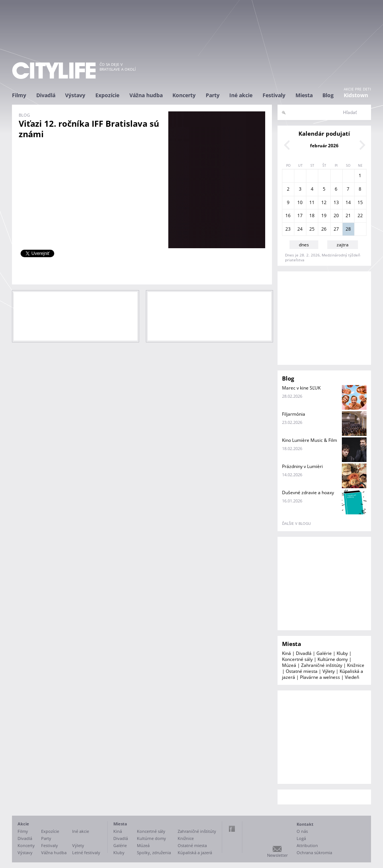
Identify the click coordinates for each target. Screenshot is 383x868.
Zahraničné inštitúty (322, 665)
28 (348, 229)
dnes (304, 245)
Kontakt (305, 824)
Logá (301, 838)
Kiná (287, 653)
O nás (302, 831)
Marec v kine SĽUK (301, 388)
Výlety (329, 671)
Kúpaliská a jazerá (195, 852)
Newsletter (277, 855)
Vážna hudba (146, 95)
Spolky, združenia (154, 852)
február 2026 (324, 146)
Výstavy (75, 95)
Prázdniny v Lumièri (302, 466)
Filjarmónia (294, 414)
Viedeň (352, 677)
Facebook (232, 829)
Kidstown (356, 95)
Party (213, 95)
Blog (328, 95)
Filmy (19, 95)
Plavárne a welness (320, 677)
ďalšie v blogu (296, 523)
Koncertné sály (297, 659)
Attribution (307, 845)
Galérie (324, 653)
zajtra (343, 245)
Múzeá (289, 665)
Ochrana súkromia (314, 852)
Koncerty (184, 95)
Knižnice (356, 665)
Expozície (107, 95)
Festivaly (274, 95)
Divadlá (46, 95)
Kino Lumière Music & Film (310, 440)
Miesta (304, 95)
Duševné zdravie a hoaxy (308, 493)
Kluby (342, 653)
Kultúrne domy (333, 659)
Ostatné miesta (302, 671)
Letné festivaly (86, 852)
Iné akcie (241, 95)
